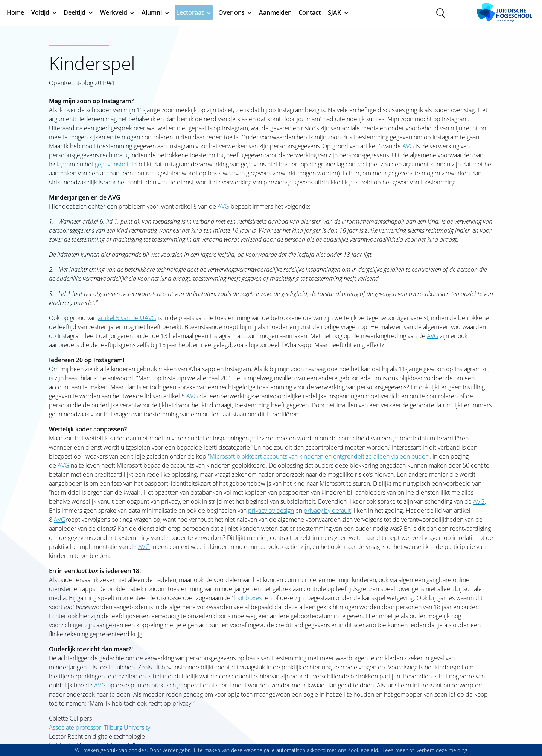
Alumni (152, 12)
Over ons (231, 12)
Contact (310, 12)
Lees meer (395, 750)
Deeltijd (75, 12)
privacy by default (327, 511)
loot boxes (248, 598)
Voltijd (40, 12)
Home (15, 12)
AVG (408, 146)
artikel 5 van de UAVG (127, 318)
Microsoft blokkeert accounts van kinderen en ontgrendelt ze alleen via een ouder (319, 456)
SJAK (334, 12)
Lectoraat (190, 12)
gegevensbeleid (116, 164)
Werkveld (114, 12)
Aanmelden (275, 12)
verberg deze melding (442, 750)
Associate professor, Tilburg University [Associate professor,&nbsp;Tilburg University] (100, 727)
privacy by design (271, 511)
